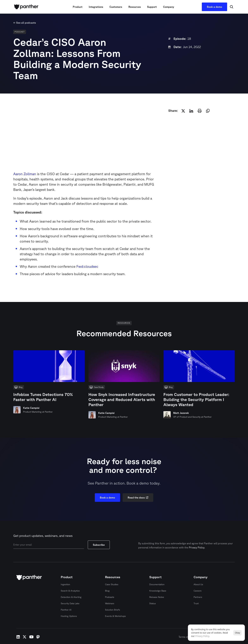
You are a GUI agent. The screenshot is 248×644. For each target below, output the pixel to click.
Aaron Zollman (25, 174)
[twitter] (183, 111)
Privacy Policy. (197, 547)
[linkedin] (191, 111)
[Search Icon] (232, 7)
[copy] (208, 111)
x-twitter (25, 637)
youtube (31, 637)
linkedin (18, 637)
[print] (200, 111)
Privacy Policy (202, 636)
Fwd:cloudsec (87, 266)
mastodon (38, 637)
